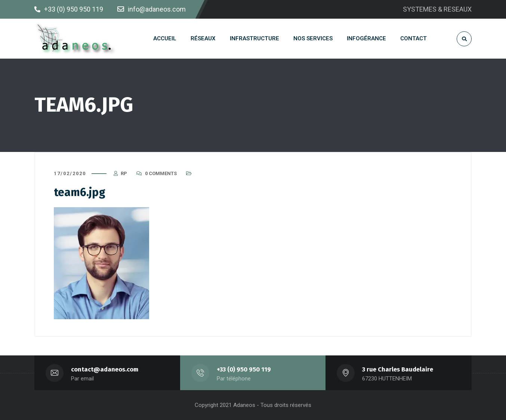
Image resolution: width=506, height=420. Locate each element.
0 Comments (161, 173)
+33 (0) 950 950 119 (244, 369)
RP (124, 173)
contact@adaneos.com (105, 369)
